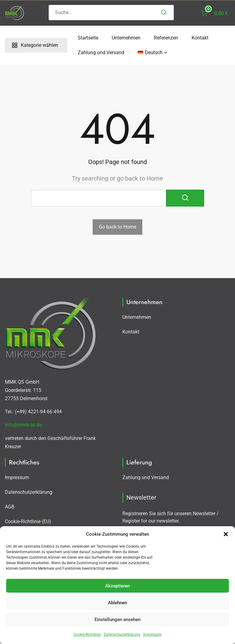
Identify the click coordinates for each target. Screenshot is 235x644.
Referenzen (163, 38)
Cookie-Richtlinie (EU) (28, 521)
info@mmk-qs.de (23, 425)
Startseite (85, 38)
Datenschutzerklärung (122, 635)
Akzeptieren (117, 586)
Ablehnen (117, 603)
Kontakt (197, 38)
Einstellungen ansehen (117, 620)
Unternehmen (123, 38)
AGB (10, 507)
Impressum (153, 635)
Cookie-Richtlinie (87, 635)
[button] (226, 534)
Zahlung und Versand (98, 52)
